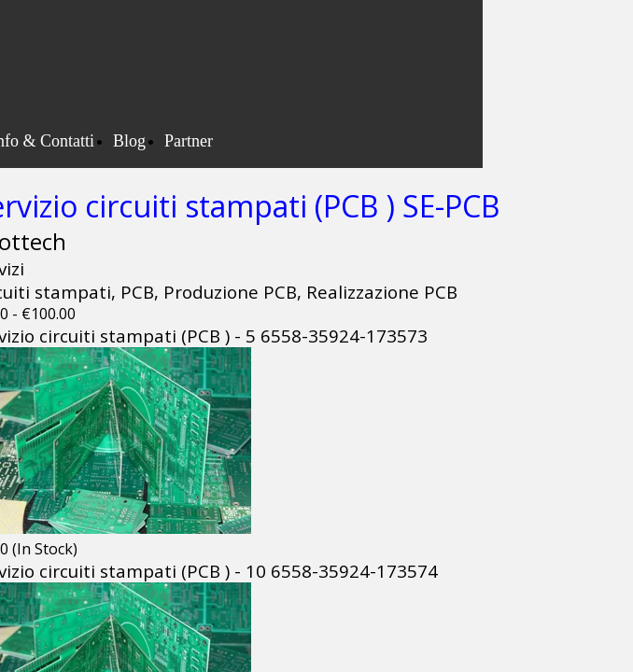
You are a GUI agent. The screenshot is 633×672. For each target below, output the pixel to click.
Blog (129, 141)
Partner (189, 141)
